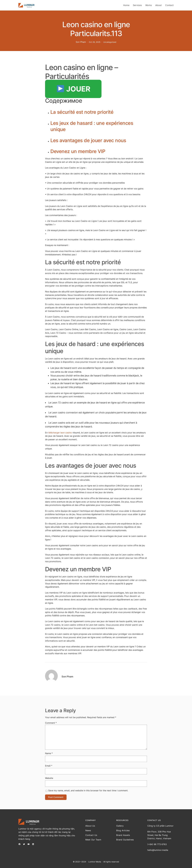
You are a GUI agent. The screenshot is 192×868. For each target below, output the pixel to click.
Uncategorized (110, 42)
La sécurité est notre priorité (82, 112)
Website (49, 778)
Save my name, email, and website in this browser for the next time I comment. (88, 790)
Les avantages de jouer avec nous (88, 140)
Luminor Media (95, 862)
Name (49, 753)
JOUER (74, 89)
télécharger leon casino (60, 433)
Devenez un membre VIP (78, 151)
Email (49, 766)
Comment (51, 723)
